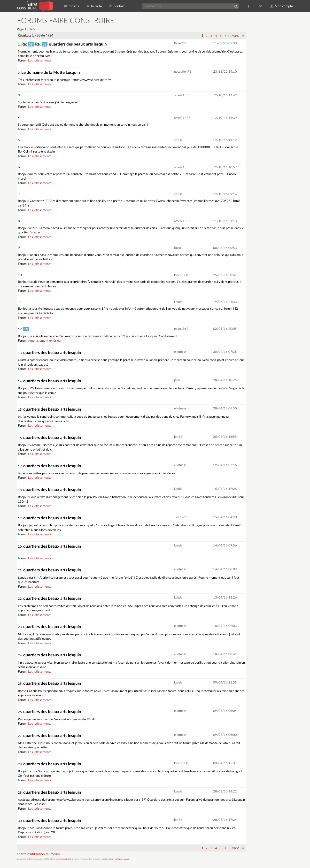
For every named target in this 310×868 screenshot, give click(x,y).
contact (117, 6)
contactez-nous (122, 859)
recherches (108, 859)
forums (72, 6)
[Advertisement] (272, 90)
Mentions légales (65, 859)
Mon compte (282, 6)
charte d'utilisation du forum (38, 854)
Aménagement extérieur (45, 341)
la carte (94, 6)
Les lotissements (40, 61)
